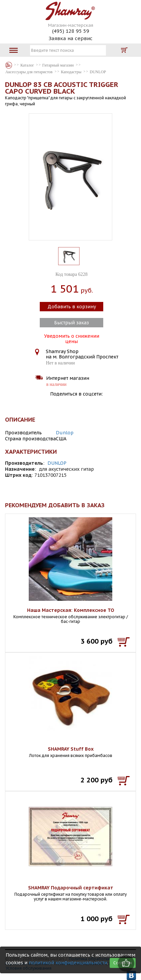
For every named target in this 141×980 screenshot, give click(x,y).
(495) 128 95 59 (71, 31)
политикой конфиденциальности (68, 963)
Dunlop (65, 433)
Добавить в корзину (72, 307)
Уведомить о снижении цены (72, 338)
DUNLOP (57, 463)
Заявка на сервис (70, 38)
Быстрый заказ (72, 323)
